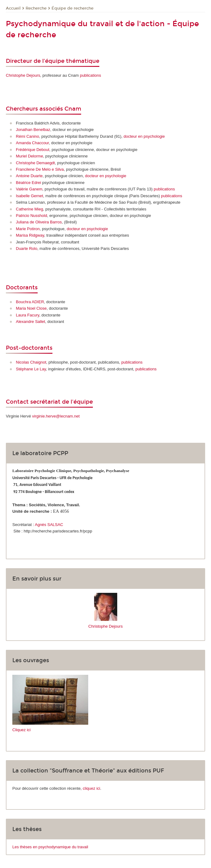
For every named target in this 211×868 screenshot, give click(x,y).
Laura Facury (28, 315)
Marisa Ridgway (30, 235)
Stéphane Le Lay (31, 369)
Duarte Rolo (27, 249)
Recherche (36, 8)
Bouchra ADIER (30, 302)
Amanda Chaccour (33, 143)
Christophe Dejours (23, 75)
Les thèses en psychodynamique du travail (50, 847)
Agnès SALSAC (49, 525)
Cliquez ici (21, 730)
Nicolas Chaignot (31, 362)
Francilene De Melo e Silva (40, 169)
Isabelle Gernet (30, 196)
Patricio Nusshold (32, 216)
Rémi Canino (28, 136)
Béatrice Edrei (29, 183)
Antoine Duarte (29, 176)
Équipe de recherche (72, 8)
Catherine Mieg (30, 209)
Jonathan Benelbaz (33, 130)
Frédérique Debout (33, 150)
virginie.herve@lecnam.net (56, 416)
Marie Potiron (28, 229)
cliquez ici (91, 788)
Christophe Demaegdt (35, 163)
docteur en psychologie (144, 136)
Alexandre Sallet (31, 322)
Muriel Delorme (30, 156)
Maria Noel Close (31, 308)
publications (91, 75)
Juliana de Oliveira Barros (39, 222)
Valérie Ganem (29, 189)
